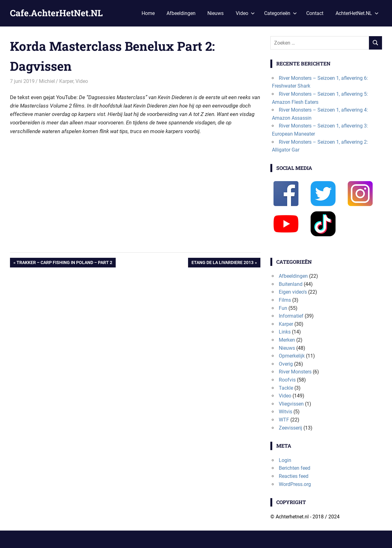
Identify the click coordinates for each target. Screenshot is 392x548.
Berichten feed (295, 468)
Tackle (286, 388)
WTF (284, 420)
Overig (286, 364)
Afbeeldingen (181, 13)
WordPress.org (295, 484)
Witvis (286, 412)
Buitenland (291, 284)
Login (285, 460)
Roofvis (287, 380)
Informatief (291, 316)
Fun (283, 308)
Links (285, 332)
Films (285, 300)
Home (148, 13)
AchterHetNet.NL (357, 13)
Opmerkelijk (292, 356)
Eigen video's (293, 292)
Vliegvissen (291, 404)
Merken (287, 340)
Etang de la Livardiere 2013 (222, 263)
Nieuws (215, 13)
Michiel (47, 81)
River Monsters (295, 372)
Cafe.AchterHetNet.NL (56, 13)
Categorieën (281, 13)
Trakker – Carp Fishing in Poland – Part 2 (64, 263)
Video (245, 13)
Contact (315, 13)
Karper (66, 81)
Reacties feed (294, 476)
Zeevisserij (290, 428)
